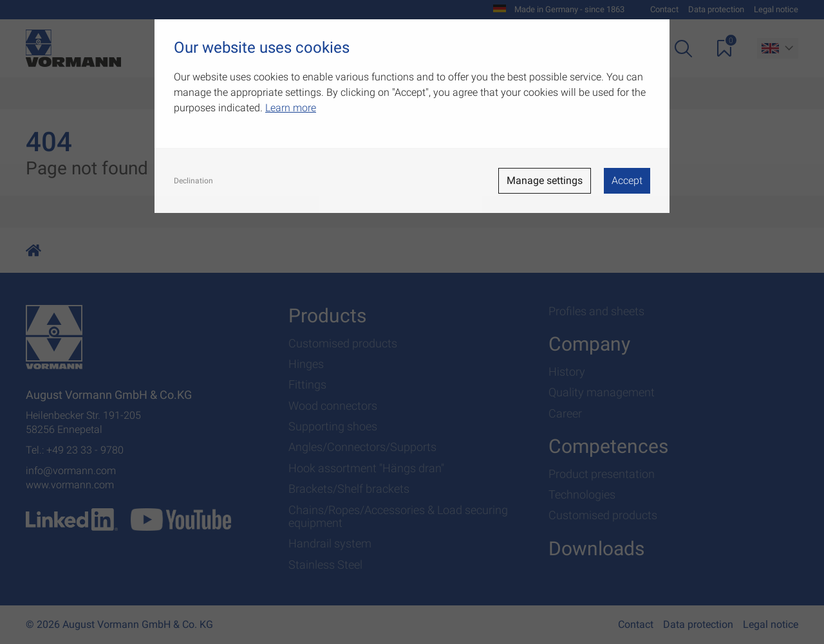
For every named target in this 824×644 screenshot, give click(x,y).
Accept (627, 180)
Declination (193, 181)
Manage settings (545, 180)
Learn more (291, 108)
